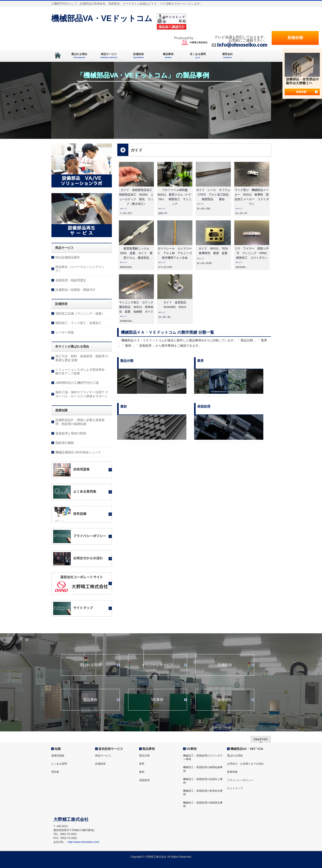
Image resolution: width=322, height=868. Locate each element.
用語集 (55, 772)
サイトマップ (235, 788)
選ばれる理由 (90, 665)
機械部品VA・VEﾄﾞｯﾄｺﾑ (247, 749)
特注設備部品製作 (68, 257)
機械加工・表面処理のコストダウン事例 (203, 757)
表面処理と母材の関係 (71, 433)
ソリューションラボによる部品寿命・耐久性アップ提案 (82, 372)
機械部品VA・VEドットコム (102, 18)
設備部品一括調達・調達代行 (75, 290)
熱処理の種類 (65, 443)
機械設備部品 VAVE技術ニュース (78, 452)
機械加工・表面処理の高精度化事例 (203, 804)
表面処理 (144, 780)
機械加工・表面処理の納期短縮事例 (203, 769)
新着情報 (225, 700)
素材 (142, 772)
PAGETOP (261, 739)
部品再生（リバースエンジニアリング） (80, 269)
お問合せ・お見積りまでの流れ (246, 764)
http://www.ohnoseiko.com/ (84, 842)
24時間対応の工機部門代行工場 (77, 383)
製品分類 (144, 756)
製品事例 (90, 700)
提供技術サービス (111, 749)
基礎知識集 (58, 756)
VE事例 (157, 700)
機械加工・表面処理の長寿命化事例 (203, 793)
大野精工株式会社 (156, 857)
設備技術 (225, 665)
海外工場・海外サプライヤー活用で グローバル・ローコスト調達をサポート (82, 394)
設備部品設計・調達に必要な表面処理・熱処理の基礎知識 (80, 422)
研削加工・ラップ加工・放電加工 (78, 323)
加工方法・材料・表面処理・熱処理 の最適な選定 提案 (82, 358)
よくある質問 (59, 764)
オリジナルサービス (158, 665)
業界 (142, 764)
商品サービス (103, 756)
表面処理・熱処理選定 (71, 280)
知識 (58, 749)
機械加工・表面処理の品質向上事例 (203, 781)
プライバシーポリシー (240, 780)
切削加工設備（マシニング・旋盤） (80, 313)
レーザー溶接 (65, 332)
